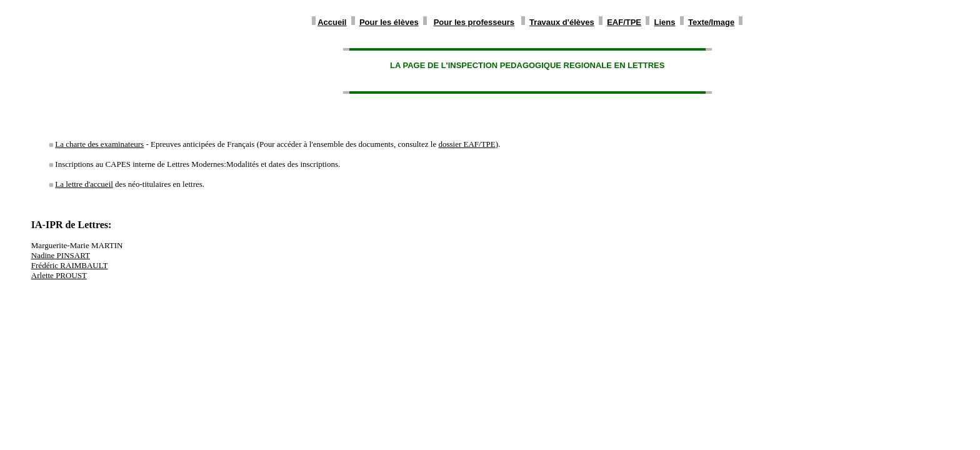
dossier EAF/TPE (467, 144)
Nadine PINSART (61, 255)
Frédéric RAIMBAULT (70, 265)
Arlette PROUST (59, 275)
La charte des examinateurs (99, 144)
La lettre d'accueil (84, 184)
